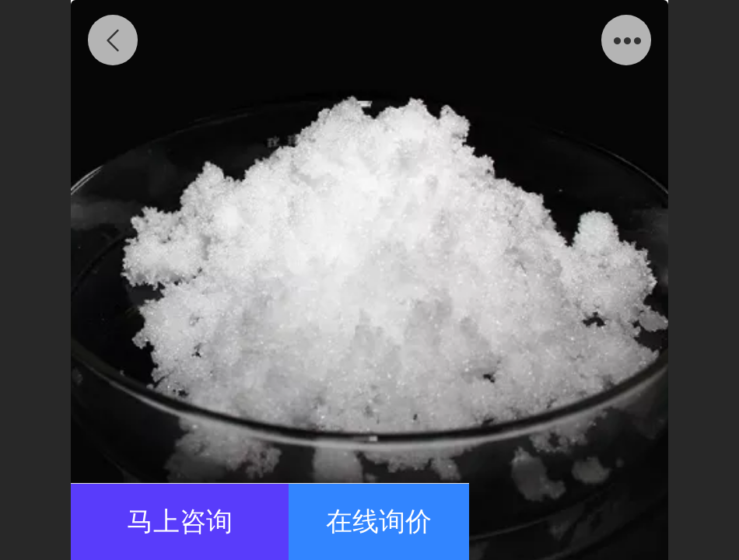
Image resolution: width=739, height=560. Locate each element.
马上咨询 (180, 521)
